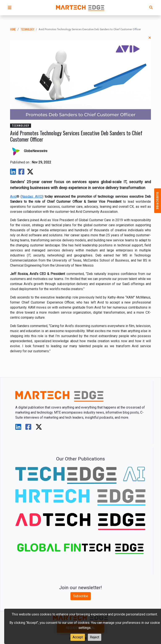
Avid (13, 196)
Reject (95, 637)
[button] (10, 8)
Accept (78, 637)
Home (13, 29)
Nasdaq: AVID (32, 196)
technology (27, 29)
